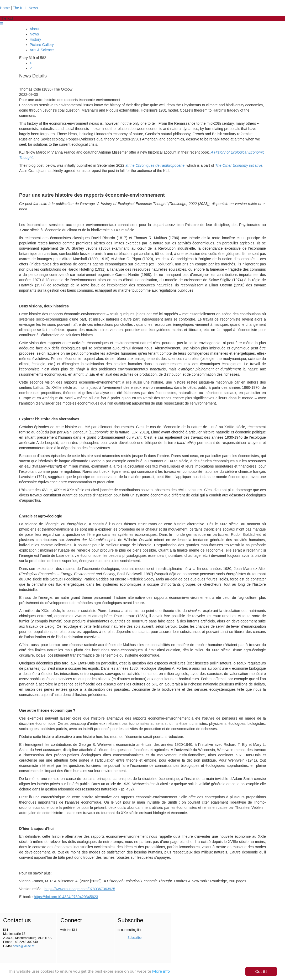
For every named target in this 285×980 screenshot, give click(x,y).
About (35, 29)
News (33, 8)
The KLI (19, 8)
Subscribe (134, 938)
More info (162, 972)
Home (5, 8)
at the (155, 165)
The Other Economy (232, 165)
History (35, 39)
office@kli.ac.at (23, 946)
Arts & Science (42, 50)
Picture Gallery (42, 45)
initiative (255, 165)
